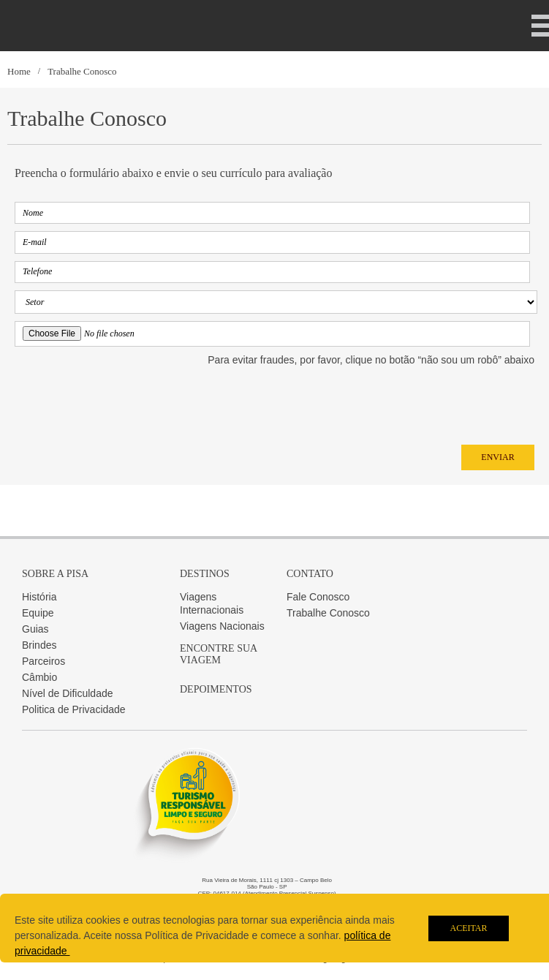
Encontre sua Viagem (218, 654)
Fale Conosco (318, 597)
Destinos (205, 574)
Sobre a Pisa (55, 574)
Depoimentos (216, 689)
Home (19, 71)
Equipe (38, 613)
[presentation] (126, 402)
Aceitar (468, 928)
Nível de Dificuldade (68, 693)
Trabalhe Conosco (82, 71)
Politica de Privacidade (74, 709)
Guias (35, 629)
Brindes (39, 645)
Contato (310, 574)
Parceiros (43, 661)
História (39, 597)
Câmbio (39, 677)
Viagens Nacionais (222, 626)
